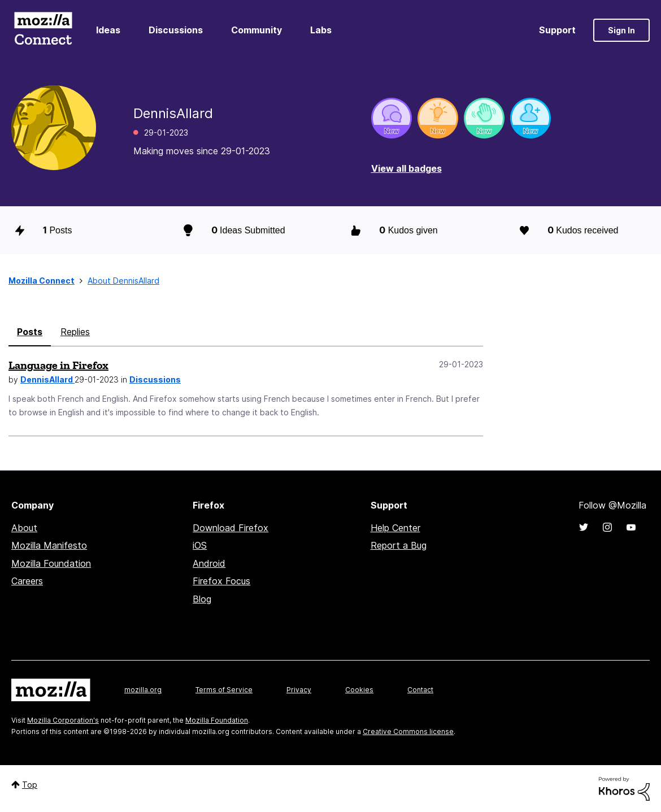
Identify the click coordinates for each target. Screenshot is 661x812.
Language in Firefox (58, 365)
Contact (420, 690)
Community (256, 30)
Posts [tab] (30, 332)
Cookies (359, 690)
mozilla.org (143, 690)
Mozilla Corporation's (63, 720)
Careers (27, 581)
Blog (202, 599)
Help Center (395, 528)
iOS (200, 545)
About (24, 528)
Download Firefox (231, 528)
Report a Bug (399, 545)
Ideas (108, 30)
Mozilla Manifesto (49, 545)
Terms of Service (224, 690)
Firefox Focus (221, 581)
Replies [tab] (75, 332)
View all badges (406, 168)
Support (557, 30)
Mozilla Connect (43, 30)
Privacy (299, 690)
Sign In (621, 30)
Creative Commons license (408, 731)
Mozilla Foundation (51, 563)
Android (209, 563)
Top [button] (30, 785)
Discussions (176, 30)
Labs (321, 30)
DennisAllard (47, 379)
